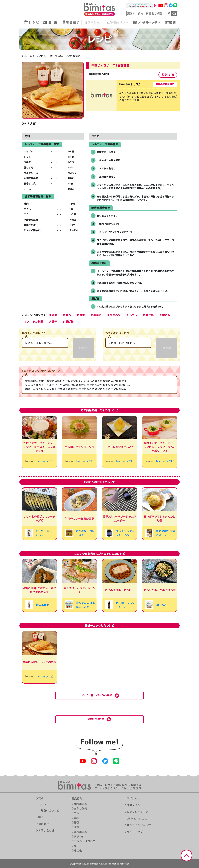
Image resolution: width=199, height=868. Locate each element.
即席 (76, 822)
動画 (41, 817)
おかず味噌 (80, 808)
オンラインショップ (139, 825)
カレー (78, 813)
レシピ (40, 56)
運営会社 (44, 824)
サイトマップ (135, 832)
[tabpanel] (133, 96)
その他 (78, 850)
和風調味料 (80, 804)
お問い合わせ (46, 830)
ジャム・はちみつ (84, 841)
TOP (41, 798)
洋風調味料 (80, 832)
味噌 (76, 827)
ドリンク (79, 836)
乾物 (76, 818)
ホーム (28, 56)
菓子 (76, 846)
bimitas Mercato (137, 818)
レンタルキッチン (137, 812)
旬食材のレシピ (50, 810)
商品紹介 (77, 798)
